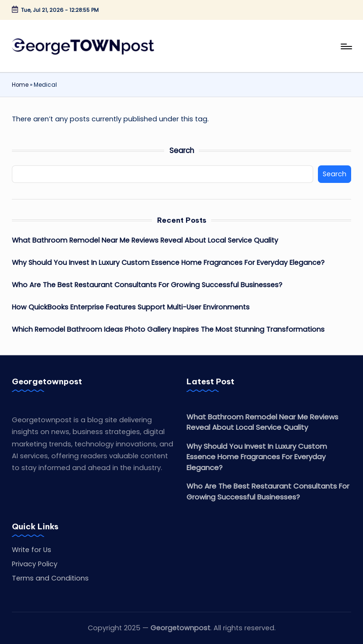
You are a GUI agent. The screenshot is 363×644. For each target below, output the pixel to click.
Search (182, 150)
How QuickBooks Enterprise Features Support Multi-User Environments (131, 307)
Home (20, 85)
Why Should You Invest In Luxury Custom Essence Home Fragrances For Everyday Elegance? (168, 263)
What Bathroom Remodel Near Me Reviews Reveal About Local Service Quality (145, 240)
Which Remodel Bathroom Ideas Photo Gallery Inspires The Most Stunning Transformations (168, 329)
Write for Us (32, 550)
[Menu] (346, 46)
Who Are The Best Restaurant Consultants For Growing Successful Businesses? (147, 285)
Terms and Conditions (50, 578)
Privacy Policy (35, 564)
